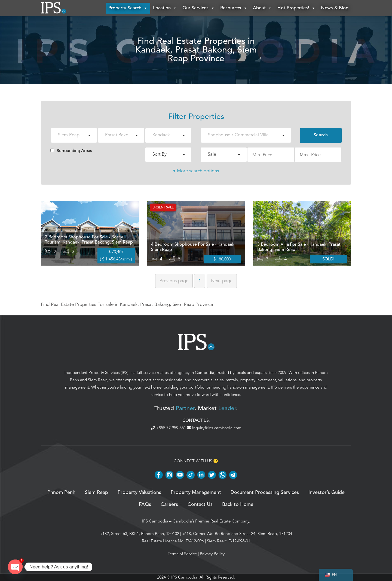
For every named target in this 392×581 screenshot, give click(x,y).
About (262, 8)
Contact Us (200, 505)
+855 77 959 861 (169, 428)
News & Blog (335, 8)
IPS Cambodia (155, 521)
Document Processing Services (265, 493)
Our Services (199, 8)
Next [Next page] (222, 281)
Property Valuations (139, 493)
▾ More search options (196, 171)
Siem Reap (98, 380)
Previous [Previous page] (174, 281)
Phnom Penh (61, 493)
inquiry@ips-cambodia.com (214, 428)
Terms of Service (182, 554)
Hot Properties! (296, 8)
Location (165, 8)
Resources (234, 8)
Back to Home (238, 505)
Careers (169, 505)
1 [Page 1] (200, 281)
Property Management (196, 493)
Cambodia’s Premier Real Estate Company (211, 521)
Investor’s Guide (327, 493)
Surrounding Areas (71, 151)
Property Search (128, 8)
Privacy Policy (212, 554)
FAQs (145, 505)
